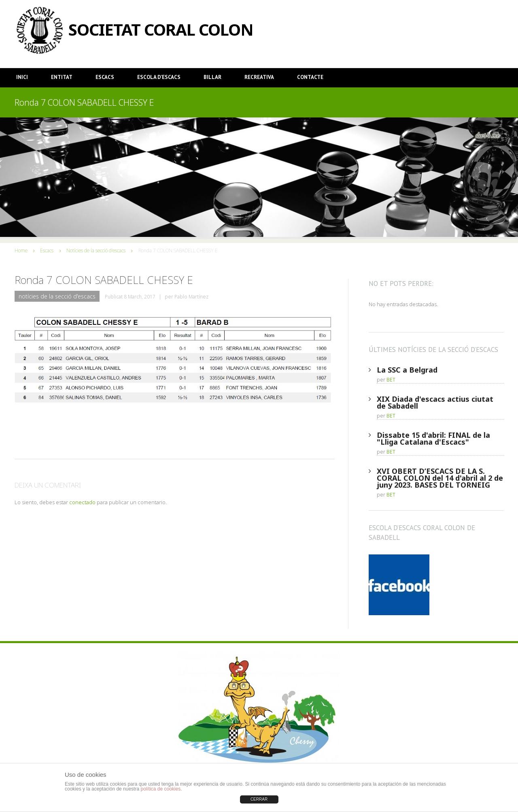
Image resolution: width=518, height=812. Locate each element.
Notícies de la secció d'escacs (96, 250)
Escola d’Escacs (159, 77)
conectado (82, 502)
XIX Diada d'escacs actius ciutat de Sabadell (435, 402)
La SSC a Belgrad (407, 370)
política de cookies (160, 789)
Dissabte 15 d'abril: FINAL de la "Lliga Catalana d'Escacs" (433, 438)
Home (21, 250)
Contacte (310, 77)
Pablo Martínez (191, 297)
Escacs (105, 77)
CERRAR (259, 799)
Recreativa (259, 77)
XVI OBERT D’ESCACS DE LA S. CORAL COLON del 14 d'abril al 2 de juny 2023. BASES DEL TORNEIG (440, 478)
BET (391, 380)
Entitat (62, 77)
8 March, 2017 (140, 297)
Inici (22, 77)
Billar (212, 77)
